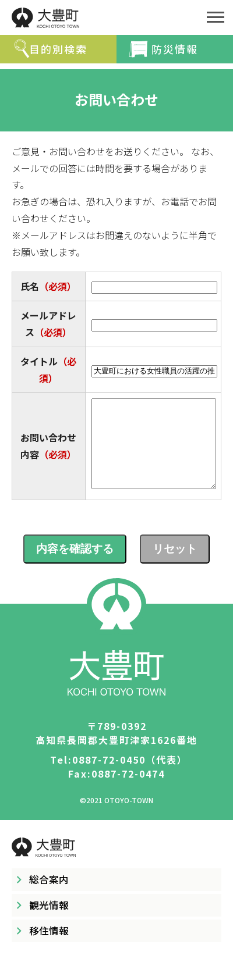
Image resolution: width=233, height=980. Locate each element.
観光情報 (49, 922)
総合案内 (49, 897)
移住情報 (49, 948)
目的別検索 (58, 49)
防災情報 (175, 49)
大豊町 (99, 17)
